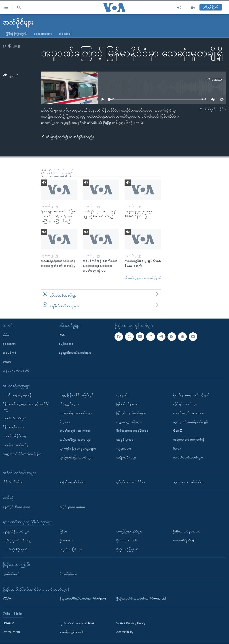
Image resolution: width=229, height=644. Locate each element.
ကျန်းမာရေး (124, 448)
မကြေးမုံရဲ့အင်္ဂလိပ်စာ (72, 482)
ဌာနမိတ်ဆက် (11, 574)
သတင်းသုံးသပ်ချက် (15, 418)
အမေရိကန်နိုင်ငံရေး (15, 436)
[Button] (11, 76)
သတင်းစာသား (43, 34)
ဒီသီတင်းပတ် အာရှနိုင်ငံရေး (133, 431)
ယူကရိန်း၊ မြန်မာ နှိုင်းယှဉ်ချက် (78, 448)
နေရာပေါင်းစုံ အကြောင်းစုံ (189, 439)
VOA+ (7, 599)
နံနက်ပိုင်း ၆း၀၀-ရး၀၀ (16, 507)
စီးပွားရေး (65, 422)
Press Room (11, 632)
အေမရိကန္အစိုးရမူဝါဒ (72, 632)
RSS (62, 335)
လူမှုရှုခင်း (122, 395)
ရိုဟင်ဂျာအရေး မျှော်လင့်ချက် (191, 395)
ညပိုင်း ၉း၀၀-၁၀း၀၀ (72, 507)
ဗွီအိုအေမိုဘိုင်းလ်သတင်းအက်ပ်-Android (141, 599)
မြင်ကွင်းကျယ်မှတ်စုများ (131, 413)
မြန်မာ (6, 335)
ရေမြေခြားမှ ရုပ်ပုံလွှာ (129, 531)
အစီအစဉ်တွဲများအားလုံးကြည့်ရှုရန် (142, 278)
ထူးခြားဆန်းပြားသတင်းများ (76, 457)
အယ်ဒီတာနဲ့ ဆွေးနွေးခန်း (17, 395)
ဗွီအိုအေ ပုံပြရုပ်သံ (127, 549)
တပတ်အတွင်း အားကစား (75, 431)
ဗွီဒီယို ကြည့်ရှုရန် (17, 34)
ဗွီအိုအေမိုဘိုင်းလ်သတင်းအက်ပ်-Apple (83, 599)
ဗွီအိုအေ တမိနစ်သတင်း (187, 531)
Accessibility (125, 632)
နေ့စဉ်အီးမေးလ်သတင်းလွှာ (75, 353)
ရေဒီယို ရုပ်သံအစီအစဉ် (17, 540)
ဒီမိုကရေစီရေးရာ (13, 427)
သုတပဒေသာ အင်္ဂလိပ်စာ (188, 482)
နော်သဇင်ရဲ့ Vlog (183, 540)
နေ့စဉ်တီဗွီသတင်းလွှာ (16, 531)
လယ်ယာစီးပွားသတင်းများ (75, 439)
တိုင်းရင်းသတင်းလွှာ (185, 404)
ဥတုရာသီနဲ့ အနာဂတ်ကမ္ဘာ (76, 413)
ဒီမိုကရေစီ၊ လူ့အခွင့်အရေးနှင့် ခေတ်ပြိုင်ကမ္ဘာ (26, 407)
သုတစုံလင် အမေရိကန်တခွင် (190, 422)
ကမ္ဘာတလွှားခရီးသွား (129, 422)
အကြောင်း (65, 34)
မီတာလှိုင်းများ (68, 574)
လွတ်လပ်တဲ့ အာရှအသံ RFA (77, 623)
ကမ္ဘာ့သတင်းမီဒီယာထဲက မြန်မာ (22, 454)
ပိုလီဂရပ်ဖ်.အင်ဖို (127, 540)
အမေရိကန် (10, 353)
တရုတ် (7, 361)
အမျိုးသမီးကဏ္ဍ (126, 457)
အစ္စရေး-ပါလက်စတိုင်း (17, 370)
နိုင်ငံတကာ (9, 344)
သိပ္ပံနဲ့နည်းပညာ (69, 404)
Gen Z (177, 431)
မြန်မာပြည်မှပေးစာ (128, 404)
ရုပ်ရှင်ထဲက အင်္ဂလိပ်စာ (131, 482)
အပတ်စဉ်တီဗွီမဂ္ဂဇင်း (16, 549)
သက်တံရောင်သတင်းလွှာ (188, 457)
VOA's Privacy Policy (131, 623)
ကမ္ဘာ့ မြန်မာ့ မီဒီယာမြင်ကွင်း (77, 395)
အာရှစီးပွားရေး (125, 439)
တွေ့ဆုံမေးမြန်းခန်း (71, 549)
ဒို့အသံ (177, 448)
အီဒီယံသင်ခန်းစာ (13, 482)
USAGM (8, 623)
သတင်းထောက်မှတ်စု (16, 445)
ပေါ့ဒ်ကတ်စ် (66, 344)
